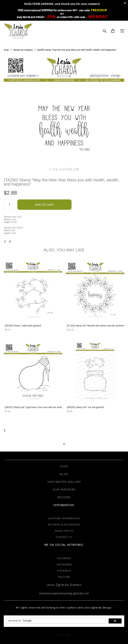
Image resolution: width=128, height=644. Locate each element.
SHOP (64, 466)
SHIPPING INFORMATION (64, 518)
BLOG (64, 474)
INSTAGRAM (64, 565)
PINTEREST (64, 571)
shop (6, 50)
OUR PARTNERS (64, 489)
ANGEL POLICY (64, 531)
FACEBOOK (64, 558)
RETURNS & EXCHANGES (64, 525)
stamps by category (23, 50)
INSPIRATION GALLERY (64, 482)
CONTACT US (64, 537)
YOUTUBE (64, 577)
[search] (56, 621)
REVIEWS (64, 497)
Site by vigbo (64, 635)
